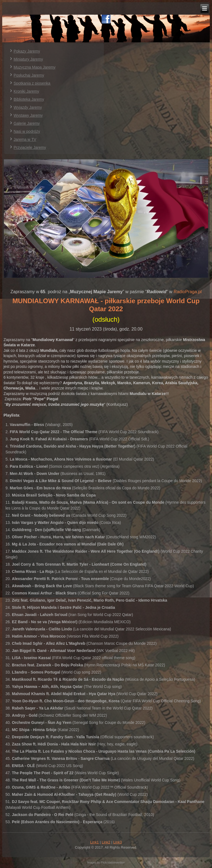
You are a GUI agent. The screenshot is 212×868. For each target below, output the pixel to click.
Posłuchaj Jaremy (29, 75)
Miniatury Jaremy (28, 59)
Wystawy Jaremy (28, 115)
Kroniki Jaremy (26, 91)
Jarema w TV (25, 139)
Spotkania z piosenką (32, 83)
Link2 (106, 842)
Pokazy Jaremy (27, 51)
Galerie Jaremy (27, 123)
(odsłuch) (106, 319)
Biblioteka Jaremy (29, 99)
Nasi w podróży (27, 131)
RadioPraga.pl (188, 292)
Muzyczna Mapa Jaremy (35, 67)
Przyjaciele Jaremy (30, 147)
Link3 (117, 842)
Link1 (95, 842)
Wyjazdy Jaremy (28, 107)
